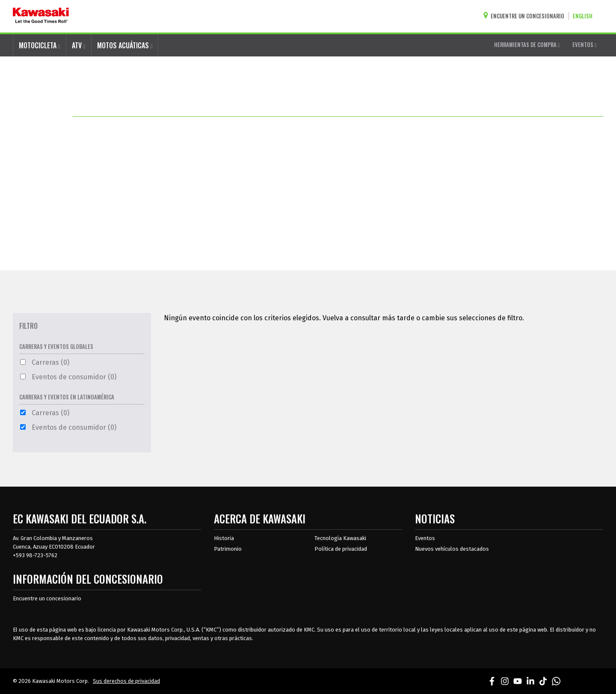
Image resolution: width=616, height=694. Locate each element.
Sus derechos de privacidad (126, 681)
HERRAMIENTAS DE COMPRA (527, 44)
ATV (79, 45)
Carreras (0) (45, 362)
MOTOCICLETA (40, 45)
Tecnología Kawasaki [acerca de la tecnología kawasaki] (340, 538)
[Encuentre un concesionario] (526, 16)
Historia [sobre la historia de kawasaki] (224, 538)
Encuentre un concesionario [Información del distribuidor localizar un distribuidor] (47, 598)
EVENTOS (585, 44)
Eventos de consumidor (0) (68, 377)
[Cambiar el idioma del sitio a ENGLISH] (585, 16)
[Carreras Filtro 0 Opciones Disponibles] (23, 362)
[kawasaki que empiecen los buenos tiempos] (41, 16)
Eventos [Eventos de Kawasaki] (425, 538)
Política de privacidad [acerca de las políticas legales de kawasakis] (341, 549)
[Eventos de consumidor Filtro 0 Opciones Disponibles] (23, 377)
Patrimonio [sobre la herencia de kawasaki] (228, 549)
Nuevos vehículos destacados (452, 549)
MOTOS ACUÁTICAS (125, 45)
